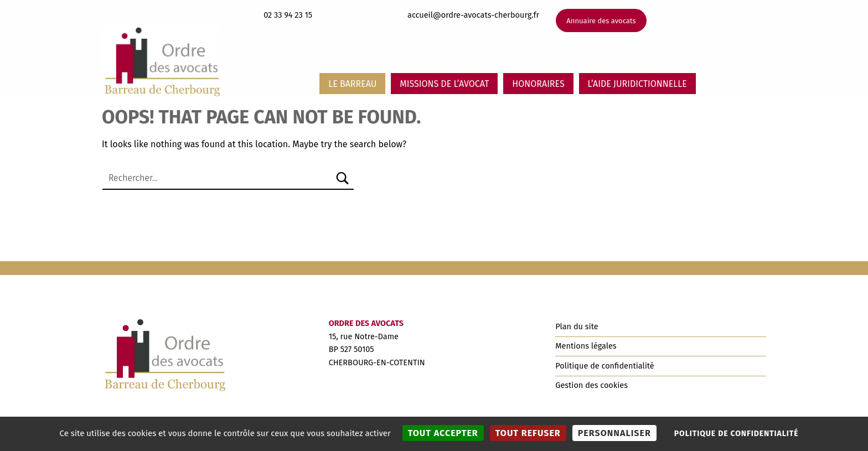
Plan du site (577, 326)
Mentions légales (586, 346)
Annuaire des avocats (601, 21)
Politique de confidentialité (604, 366)
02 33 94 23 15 (288, 15)
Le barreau (352, 84)
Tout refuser (528, 433)
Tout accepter (443, 433)
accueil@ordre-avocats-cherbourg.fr (473, 15)
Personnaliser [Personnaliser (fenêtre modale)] (614, 433)
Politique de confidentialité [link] (737, 434)
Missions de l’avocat (444, 84)
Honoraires (538, 84)
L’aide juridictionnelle (637, 84)
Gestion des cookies (591, 385)
